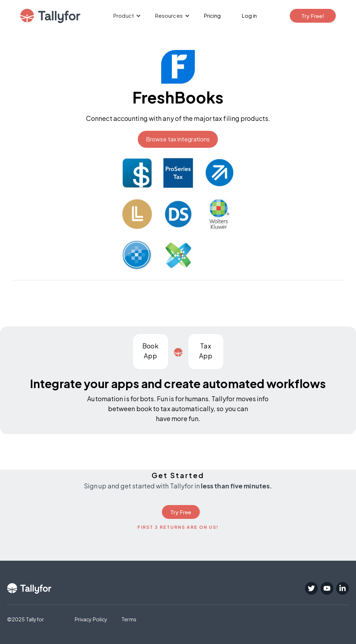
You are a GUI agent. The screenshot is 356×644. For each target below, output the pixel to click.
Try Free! (313, 16)
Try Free (181, 512)
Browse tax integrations (178, 139)
